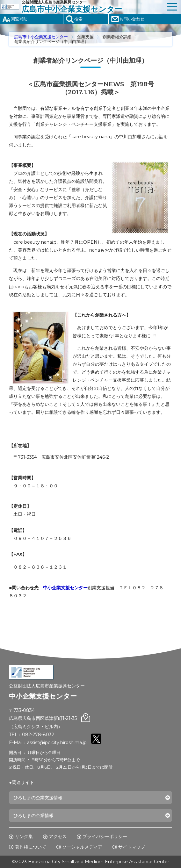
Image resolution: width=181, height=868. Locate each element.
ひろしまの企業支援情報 (38, 798)
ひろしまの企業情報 (33, 815)
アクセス (58, 836)
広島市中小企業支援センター (41, 37)
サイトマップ (132, 847)
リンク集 (24, 836)
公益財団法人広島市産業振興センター (92, 7)
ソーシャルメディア (82, 847)
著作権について (31, 847)
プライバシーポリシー (105, 836)
